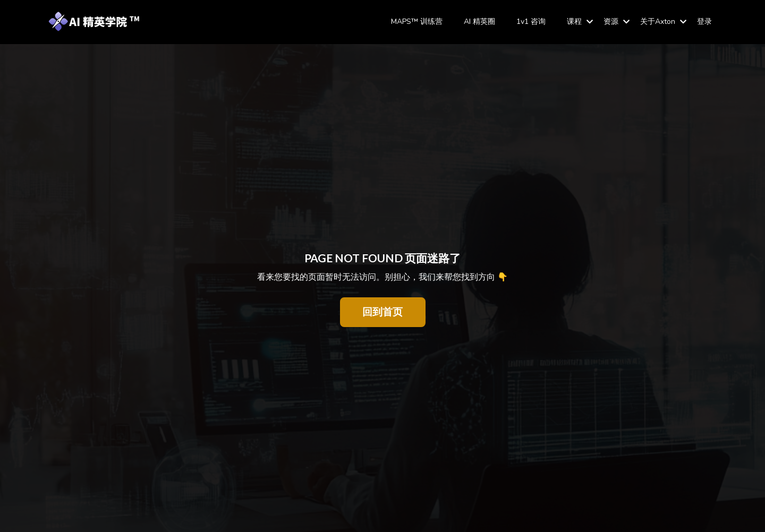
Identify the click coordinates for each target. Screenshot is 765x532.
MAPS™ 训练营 (417, 22)
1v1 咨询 (531, 22)
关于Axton (663, 22)
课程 (580, 22)
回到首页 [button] (383, 312)
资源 (617, 22)
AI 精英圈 (479, 22)
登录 (704, 22)
